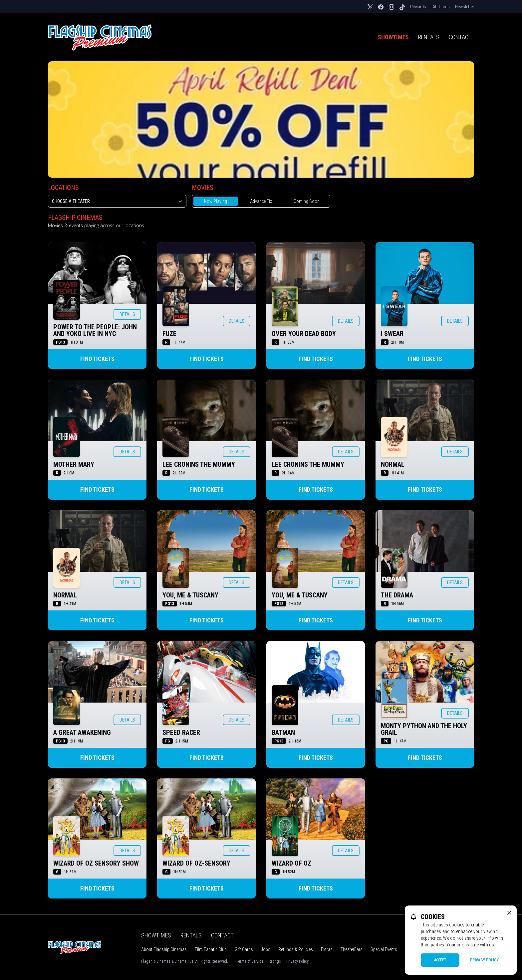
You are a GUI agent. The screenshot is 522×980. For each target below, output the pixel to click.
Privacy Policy (297, 961)
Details (127, 314)
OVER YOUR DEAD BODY (304, 334)
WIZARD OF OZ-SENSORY (196, 863)
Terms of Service (250, 961)
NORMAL (393, 464)
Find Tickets (97, 359)
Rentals (429, 37)
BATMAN (283, 733)
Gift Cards (441, 7)
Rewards (418, 7)
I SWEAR (392, 334)
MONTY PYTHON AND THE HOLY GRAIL (424, 729)
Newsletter (465, 7)
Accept (440, 960)
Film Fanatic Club (211, 949)
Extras (327, 949)
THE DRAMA (397, 595)
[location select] (117, 201)
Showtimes (393, 37)
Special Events (384, 949)
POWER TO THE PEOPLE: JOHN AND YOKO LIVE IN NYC (95, 330)
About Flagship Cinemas (164, 949)
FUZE (169, 334)
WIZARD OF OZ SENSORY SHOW (96, 863)
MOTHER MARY (74, 464)
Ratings (275, 961)
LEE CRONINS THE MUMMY (199, 464)
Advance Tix (261, 201)
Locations (63, 188)
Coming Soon (307, 201)
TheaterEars (352, 949)
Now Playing (216, 201)
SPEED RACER (181, 733)
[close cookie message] (509, 913)
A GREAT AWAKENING (82, 733)
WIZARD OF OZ (291, 863)
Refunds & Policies (296, 949)
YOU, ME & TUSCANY (190, 595)
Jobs (266, 949)
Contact (460, 37)
